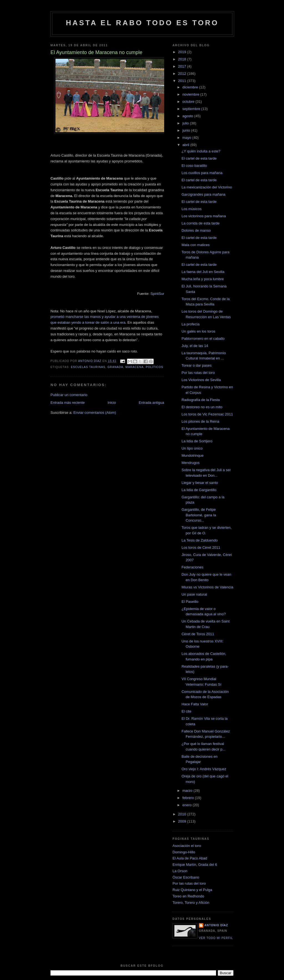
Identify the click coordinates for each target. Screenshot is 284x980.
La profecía (190, 324)
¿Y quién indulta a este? (201, 151)
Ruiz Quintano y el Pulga (192, 890)
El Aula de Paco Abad (190, 858)
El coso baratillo (194, 166)
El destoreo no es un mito (202, 407)
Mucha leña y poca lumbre (202, 279)
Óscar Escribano (186, 877)
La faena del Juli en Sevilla (203, 272)
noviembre (191, 94)
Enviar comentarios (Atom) (95, 413)
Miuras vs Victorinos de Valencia (207, 587)
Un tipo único (192, 448)
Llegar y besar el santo (200, 483)
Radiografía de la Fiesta (201, 400)
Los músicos (191, 209)
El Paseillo (190, 602)
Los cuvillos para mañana (202, 173)
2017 (183, 66)
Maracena (135, 367)
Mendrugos (190, 463)
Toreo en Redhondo (188, 896)
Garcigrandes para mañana (203, 194)
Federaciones (192, 567)
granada (115, 367)
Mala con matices (195, 245)
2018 (183, 59)
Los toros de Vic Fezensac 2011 (207, 414)
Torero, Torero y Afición (191, 903)
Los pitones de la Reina (200, 421)
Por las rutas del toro (198, 373)
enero (188, 805)
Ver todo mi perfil (216, 938)
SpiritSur (157, 294)
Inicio (112, 403)
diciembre (191, 87)
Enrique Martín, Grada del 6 (195, 865)
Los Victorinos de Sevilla (201, 380)
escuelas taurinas (88, 367)
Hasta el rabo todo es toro (142, 23)
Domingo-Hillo (184, 852)
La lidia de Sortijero (197, 441)
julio (186, 123)
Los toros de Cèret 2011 (201, 548)
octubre (189, 102)
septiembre (192, 109)
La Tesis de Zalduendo (200, 540)
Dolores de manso (196, 230)
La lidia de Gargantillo (199, 490)
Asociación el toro (187, 846)
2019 (183, 52)
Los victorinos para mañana (204, 216)
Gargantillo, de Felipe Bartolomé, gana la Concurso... (199, 515)
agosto (188, 116)
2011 (183, 81)
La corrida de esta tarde (200, 223)
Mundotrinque (192, 455)
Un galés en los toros (198, 331)
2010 (183, 814)
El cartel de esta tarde (199, 158)
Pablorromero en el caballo (203, 339)
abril (186, 145)
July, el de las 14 (195, 346)
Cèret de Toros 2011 (198, 634)
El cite (186, 711)
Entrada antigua (151, 403)
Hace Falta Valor (195, 704)
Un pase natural (194, 594)
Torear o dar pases (196, 365)
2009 (183, 821)
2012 (183, 74)
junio (187, 130)
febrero (189, 798)
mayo (187, 138)
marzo (188, 791)
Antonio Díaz (216, 925)
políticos (154, 367)
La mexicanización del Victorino (207, 187)
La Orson (180, 871)
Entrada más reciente (68, 403)
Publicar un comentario (69, 395)
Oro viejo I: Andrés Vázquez (204, 769)
